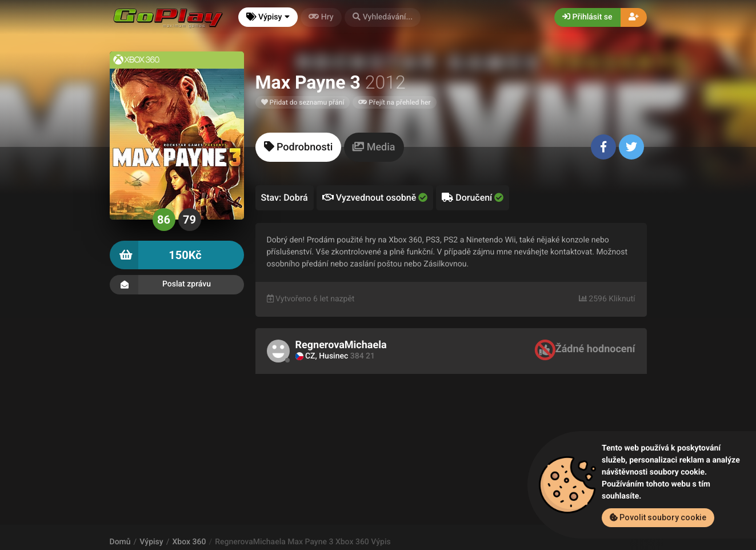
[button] (383, 17)
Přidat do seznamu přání (303, 102)
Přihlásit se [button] (587, 17)
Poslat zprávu (177, 285)
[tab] (299, 147)
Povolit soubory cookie (658, 517)
